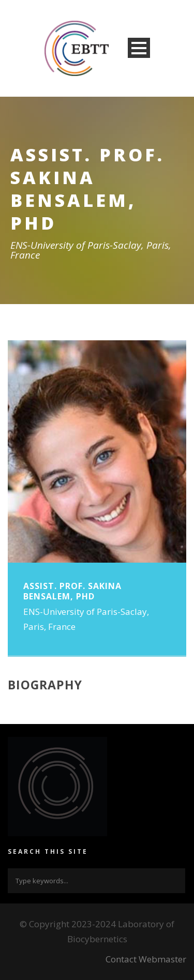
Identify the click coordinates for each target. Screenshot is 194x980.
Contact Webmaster (146, 959)
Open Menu (139, 48)
